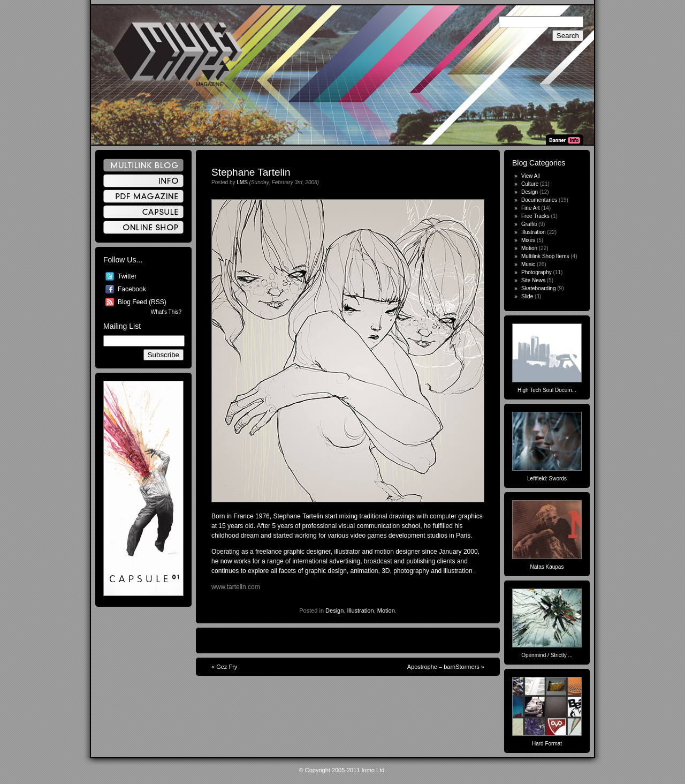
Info (143, 181)
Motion (386, 610)
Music (528, 264)
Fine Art (530, 208)
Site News (533, 280)
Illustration (360, 610)
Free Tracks (535, 216)
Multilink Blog (143, 165)
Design (334, 610)
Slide (527, 296)
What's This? (166, 312)
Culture (530, 184)
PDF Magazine (143, 196)
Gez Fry (227, 667)
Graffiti (529, 224)
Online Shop (143, 227)
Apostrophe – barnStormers (443, 667)
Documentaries (539, 200)
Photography (536, 272)
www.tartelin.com (236, 587)
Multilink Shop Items (545, 256)
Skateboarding (539, 288)
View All (531, 176)
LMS (242, 182)
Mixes (528, 240)
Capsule (143, 212)
